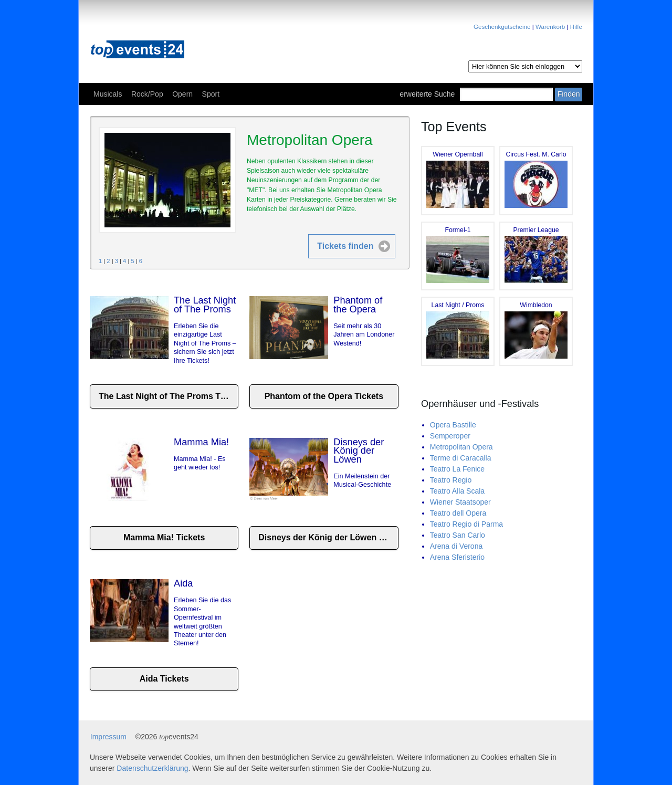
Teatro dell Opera (458, 513)
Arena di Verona (456, 546)
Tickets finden (345, 246)
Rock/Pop (147, 94)
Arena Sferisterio (457, 557)
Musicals (108, 94)
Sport (211, 94)
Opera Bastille (453, 425)
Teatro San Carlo (458, 535)
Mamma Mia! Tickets (164, 537)
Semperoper (450, 436)
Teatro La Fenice (457, 469)
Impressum (108, 737)
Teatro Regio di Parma (466, 524)
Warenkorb (550, 27)
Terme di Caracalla (461, 458)
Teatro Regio (451, 480)
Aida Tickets (164, 679)
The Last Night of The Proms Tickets (169, 396)
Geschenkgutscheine (502, 27)
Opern (182, 94)
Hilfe (576, 27)
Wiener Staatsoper (460, 502)
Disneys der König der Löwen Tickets (328, 537)
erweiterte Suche (427, 94)
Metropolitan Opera (461, 447)
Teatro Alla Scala (457, 491)
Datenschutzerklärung (152, 768)
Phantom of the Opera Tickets (324, 396)
